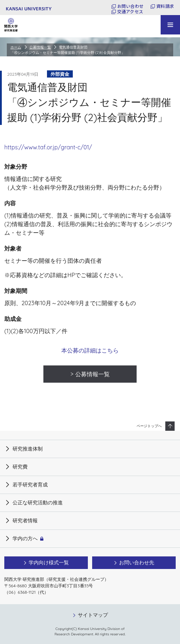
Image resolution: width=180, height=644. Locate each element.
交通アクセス (130, 11)
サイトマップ (93, 615)
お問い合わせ (130, 6)
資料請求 (165, 6)
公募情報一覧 (40, 47)
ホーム (16, 47)
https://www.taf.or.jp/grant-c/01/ (48, 147)
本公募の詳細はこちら (90, 350)
